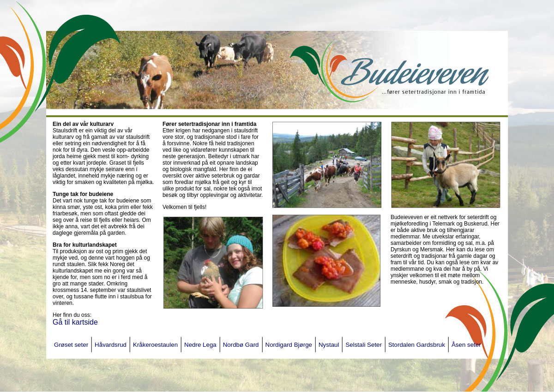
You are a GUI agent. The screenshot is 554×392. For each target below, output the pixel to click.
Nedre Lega (200, 345)
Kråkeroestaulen (155, 345)
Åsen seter (466, 345)
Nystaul (329, 345)
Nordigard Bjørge (289, 345)
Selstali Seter (364, 345)
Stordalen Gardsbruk (417, 345)
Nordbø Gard (241, 345)
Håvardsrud (111, 345)
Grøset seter (71, 345)
